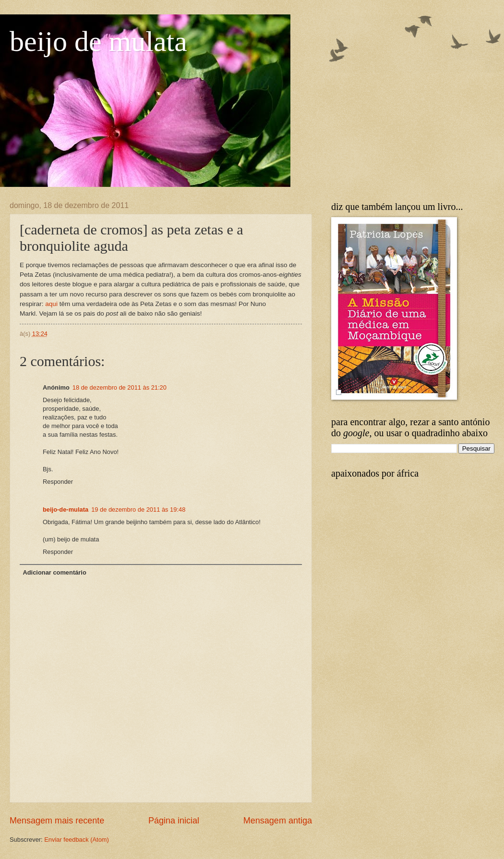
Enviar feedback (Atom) (77, 840)
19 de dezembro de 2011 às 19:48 (138, 509)
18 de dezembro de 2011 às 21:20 (120, 387)
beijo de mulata (98, 41)
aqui (51, 304)
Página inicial (174, 821)
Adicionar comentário (54, 572)
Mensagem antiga (278, 821)
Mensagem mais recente (57, 821)
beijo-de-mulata (66, 509)
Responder (58, 482)
